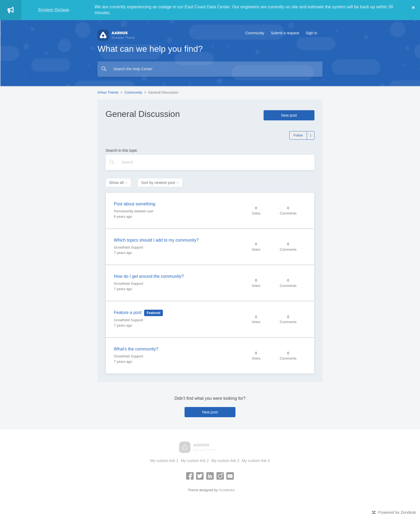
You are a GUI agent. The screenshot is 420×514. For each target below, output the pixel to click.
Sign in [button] (311, 33)
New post (289, 115)
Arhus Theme (108, 92)
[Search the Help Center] (210, 69)
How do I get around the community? (149, 276)
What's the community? (136, 349)
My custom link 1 (164, 461)
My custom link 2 (195, 461)
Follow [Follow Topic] (298, 135)
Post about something (135, 204)
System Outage (54, 10)
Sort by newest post (160, 183)
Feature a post (128, 313)
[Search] (210, 162)
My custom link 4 (256, 461)
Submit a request (285, 33)
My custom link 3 (225, 461)
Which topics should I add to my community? (156, 240)
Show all (118, 183)
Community (255, 33)
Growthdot (226, 490)
